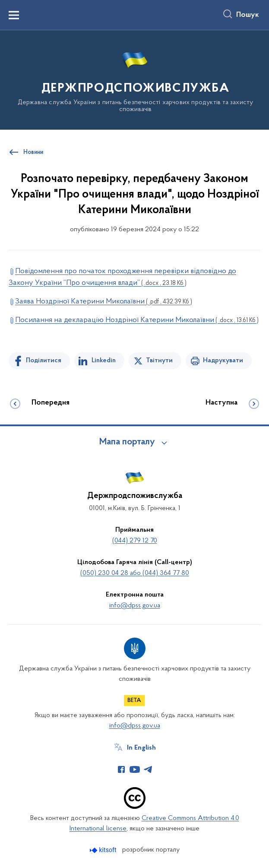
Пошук (248, 15)
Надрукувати (223, 361)
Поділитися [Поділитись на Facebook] (44, 361)
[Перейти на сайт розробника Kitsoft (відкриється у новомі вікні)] (104, 850)
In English (141, 748)
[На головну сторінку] (134, 79)
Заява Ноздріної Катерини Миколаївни (104, 302)
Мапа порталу (127, 442)
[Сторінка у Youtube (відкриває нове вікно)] (135, 769)
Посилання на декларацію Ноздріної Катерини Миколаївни (137, 320)
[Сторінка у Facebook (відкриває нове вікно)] (121, 769)
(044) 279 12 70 (135, 541)
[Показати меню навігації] (14, 15)
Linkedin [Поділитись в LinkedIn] (104, 361)
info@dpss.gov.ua (135, 606)
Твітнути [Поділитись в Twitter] (159, 361)
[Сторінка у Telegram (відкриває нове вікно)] (148, 769)
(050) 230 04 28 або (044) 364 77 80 (135, 573)
